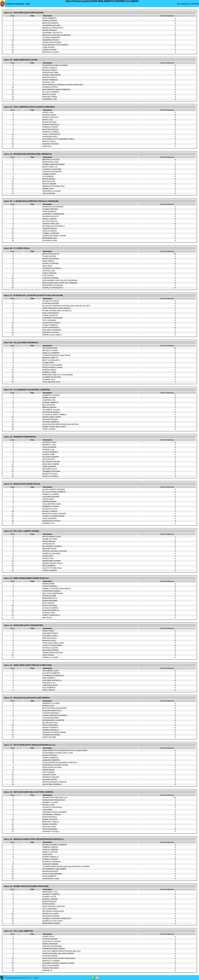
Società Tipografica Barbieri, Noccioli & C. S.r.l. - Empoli (22, 978)
